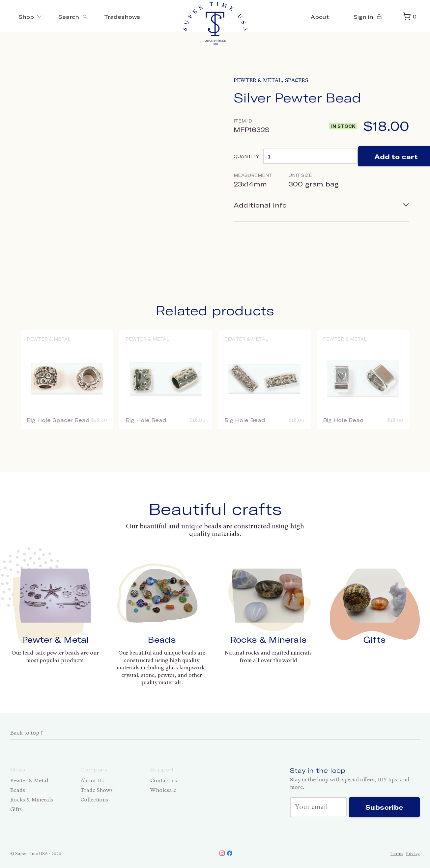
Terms (397, 854)
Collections (94, 800)
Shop (30, 17)
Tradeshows (122, 17)
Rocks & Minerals (268, 639)
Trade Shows (97, 790)
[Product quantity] (310, 156)
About (320, 17)
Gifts (375, 639)
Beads (162, 639)
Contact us (164, 781)
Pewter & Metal (258, 80)
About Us (92, 781)
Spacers (297, 80)
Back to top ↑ (27, 733)
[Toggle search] (73, 16)
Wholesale (163, 790)
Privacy (413, 854)
